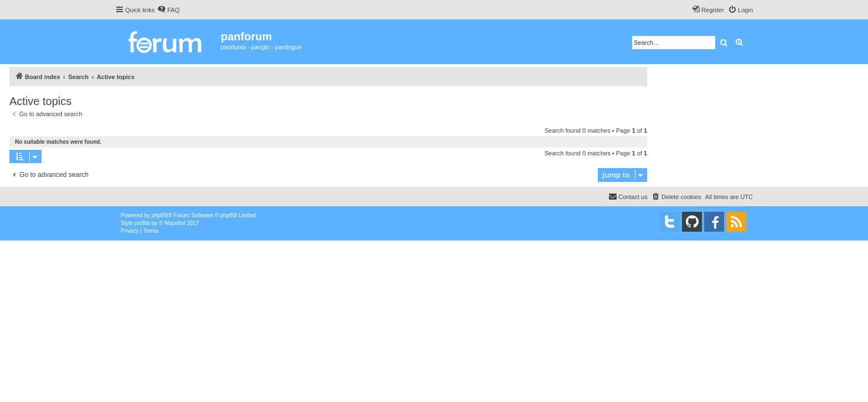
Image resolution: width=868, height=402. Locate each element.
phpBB (160, 215)
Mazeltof (175, 223)
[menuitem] (168, 10)
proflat (142, 223)
